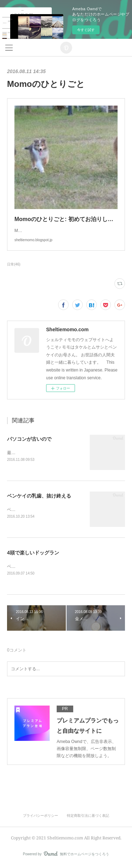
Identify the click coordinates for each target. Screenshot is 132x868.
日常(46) (14, 264)
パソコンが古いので (29, 439)
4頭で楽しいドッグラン (33, 554)
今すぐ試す (86, 30)
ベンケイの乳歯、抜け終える (39, 497)
